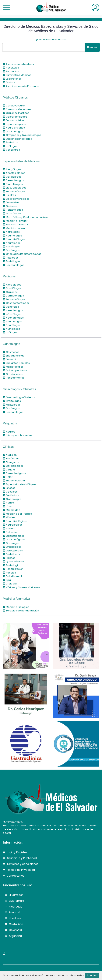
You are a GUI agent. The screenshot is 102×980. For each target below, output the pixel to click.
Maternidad (12, 510)
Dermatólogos (13, 180)
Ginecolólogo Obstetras (19, 397)
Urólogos (10, 146)
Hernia (8, 503)
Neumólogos (12, 236)
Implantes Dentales (16, 363)
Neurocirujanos (14, 128)
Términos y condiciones (22, 864)
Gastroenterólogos (16, 199)
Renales (9, 573)
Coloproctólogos (15, 117)
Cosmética (11, 352)
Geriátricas (11, 495)
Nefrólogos (11, 232)
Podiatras (10, 142)
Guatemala (16, 901)
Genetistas (11, 202)
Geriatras (10, 206)
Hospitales (11, 68)
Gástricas (10, 492)
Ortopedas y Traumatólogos (22, 135)
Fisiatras (9, 195)
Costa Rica (16, 924)
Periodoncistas (14, 378)
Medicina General (15, 224)
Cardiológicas (13, 466)
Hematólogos (13, 210)
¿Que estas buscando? (51, 40)
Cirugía (9, 470)
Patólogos (11, 258)
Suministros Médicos (17, 75)
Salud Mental (12, 576)
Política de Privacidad (21, 870)
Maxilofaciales (13, 367)
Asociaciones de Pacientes (21, 86)
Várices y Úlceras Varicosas (22, 587)
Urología (10, 584)
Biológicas (11, 462)
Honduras (15, 918)
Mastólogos (12, 405)
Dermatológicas (14, 473)
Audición (10, 455)
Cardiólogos (12, 177)
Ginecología (12, 499)
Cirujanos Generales (17, 109)
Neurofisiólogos (14, 239)
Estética (9, 488)
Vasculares (11, 150)
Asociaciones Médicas (18, 64)
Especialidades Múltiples (20, 484)
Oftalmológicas (14, 539)
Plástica (9, 558)
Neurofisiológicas (15, 521)
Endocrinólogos (14, 191)
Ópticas (9, 82)
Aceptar (92, 975)
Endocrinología (14, 481)
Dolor (8, 477)
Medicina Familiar (15, 221)
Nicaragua (16, 907)
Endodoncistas (14, 356)
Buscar (92, 47)
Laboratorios (12, 79)
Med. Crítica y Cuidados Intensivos (25, 217)
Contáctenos (15, 876)
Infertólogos (12, 401)
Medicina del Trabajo (17, 514)
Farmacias (11, 71)
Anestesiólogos (14, 173)
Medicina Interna (15, 228)
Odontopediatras (15, 370)
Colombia (15, 930)
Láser (8, 506)
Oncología (11, 543)
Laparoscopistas (15, 124)
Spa (7, 580)
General (9, 359)
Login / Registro (17, 852)
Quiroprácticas (14, 562)
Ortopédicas (12, 547)
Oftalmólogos (13, 131)
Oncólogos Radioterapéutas (22, 254)
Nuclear (9, 528)
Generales (11, 307)
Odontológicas (14, 536)
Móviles (9, 517)
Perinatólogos (13, 412)
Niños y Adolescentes (18, 435)
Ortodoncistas (13, 374)
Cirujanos (10, 292)
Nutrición (10, 532)
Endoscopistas (13, 120)
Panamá (14, 912)
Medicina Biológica (16, 607)
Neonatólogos (13, 318)
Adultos (9, 432)
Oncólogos (11, 250)
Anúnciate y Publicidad (22, 858)
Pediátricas (11, 554)
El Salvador (16, 895)
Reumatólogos (14, 265)
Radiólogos (11, 261)
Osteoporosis (13, 551)
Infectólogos (12, 214)
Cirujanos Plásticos (16, 113)
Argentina (15, 936)
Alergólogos (12, 169)
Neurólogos (12, 243)
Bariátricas (11, 458)
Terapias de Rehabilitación (21, 611)
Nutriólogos (11, 247)
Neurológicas (13, 525)
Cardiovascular (14, 106)
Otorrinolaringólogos (17, 139)
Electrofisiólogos (15, 188)
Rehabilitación (13, 569)
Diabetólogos (13, 184)
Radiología (11, 565)
